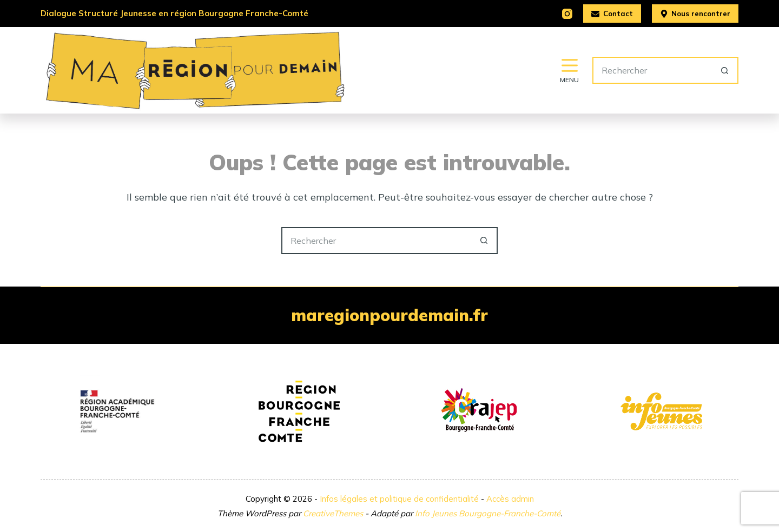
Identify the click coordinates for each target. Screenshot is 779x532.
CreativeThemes (333, 513)
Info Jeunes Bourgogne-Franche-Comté (488, 513)
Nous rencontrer (695, 14)
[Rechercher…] (652, 70)
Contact (612, 14)
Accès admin (510, 499)
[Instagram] (567, 14)
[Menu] (569, 70)
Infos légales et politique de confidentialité (399, 499)
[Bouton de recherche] (725, 70)
